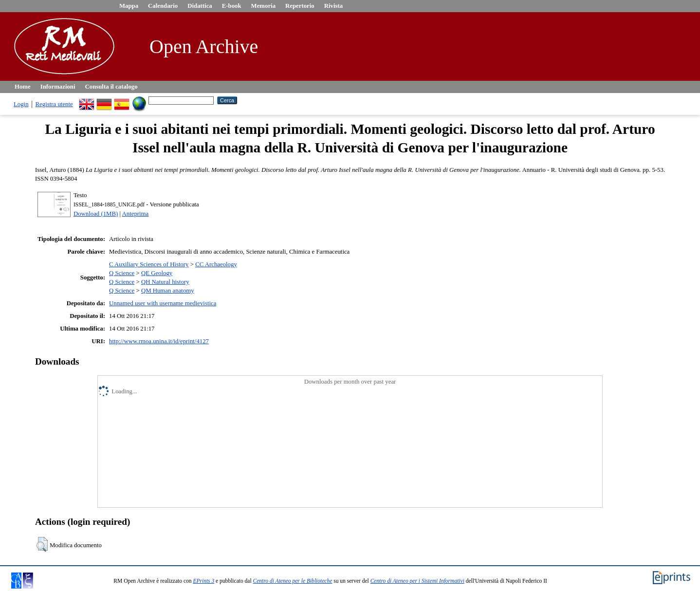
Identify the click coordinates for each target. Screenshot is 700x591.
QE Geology (157, 273)
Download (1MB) (96, 214)
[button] (42, 544)
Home (23, 87)
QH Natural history (165, 282)
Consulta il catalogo (111, 87)
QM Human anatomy (168, 291)
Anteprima (136, 214)
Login (21, 104)
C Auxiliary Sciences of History (149, 264)
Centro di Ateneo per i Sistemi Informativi (417, 581)
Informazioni (58, 87)
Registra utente (54, 104)
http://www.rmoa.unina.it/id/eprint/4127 (159, 341)
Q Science (122, 273)
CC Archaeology (216, 264)
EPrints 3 (203, 581)
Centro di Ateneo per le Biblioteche (293, 581)
